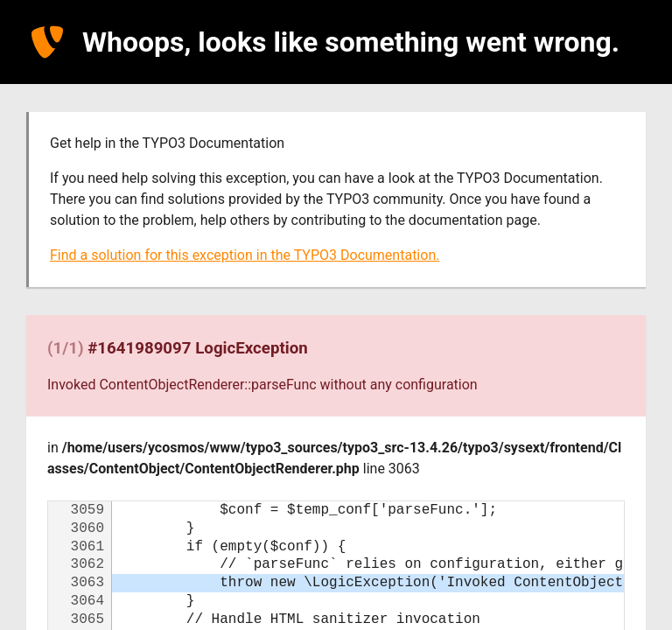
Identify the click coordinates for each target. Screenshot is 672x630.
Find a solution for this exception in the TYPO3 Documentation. (245, 255)
